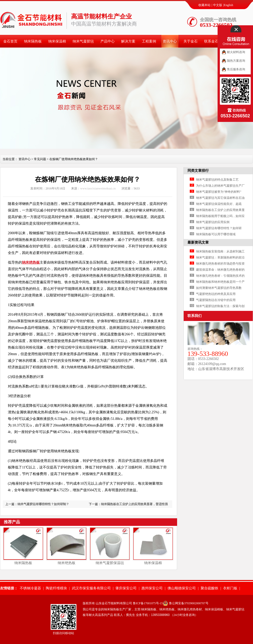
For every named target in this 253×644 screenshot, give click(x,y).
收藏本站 (204, 5)
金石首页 (10, 41)
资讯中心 (170, 41)
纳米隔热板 (33, 41)
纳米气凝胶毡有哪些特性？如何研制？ (43, 504)
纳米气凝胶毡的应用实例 (213, 222)
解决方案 (128, 41)
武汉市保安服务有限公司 (91, 588)
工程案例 (149, 41)
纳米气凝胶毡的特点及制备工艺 (217, 180)
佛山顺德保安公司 (182, 588)
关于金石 (191, 41)
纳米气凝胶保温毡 (110, 563)
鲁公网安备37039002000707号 (189, 603)
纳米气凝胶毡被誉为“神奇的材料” (219, 192)
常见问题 (40, 159)
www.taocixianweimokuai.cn (98, 188)
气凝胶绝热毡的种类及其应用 (216, 294)
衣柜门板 (230, 588)
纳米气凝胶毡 (83, 41)
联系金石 (211, 41)
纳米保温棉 (57, 41)
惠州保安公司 (152, 588)
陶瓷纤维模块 (56, 588)
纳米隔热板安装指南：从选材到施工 (220, 251)
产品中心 (108, 41)
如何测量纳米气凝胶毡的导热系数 (219, 288)
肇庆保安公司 (126, 588)
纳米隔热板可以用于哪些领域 (216, 234)
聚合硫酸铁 (209, 588)
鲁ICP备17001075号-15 (148, 603)
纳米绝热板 (31, 262)
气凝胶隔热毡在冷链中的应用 (216, 300)
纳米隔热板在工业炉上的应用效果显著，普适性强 (134, 504)
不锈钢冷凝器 (30, 588)
